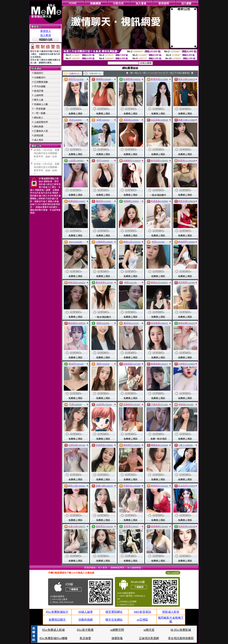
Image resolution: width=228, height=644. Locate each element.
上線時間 (39, 95)
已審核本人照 (41, 131)
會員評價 (39, 91)
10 (164, 73)
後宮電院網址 (114, 612)
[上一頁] (142, 73)
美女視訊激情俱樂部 (181, 638)
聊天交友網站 (114, 620)
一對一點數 (40, 113)
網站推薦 (39, 127)
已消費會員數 (41, 82)
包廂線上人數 (41, 104)
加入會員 (46, 35)
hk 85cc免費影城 (181, 630)
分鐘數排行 (40, 77)
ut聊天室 (149, 630)
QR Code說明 (173, 573)
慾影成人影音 (171, 612)
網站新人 (39, 118)
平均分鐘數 (40, 86)
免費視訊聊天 (57, 620)
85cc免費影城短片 (57, 612)
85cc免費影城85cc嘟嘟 (53, 638)
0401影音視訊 (142, 612)
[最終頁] (186, 73)
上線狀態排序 (41, 122)
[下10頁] (177, 73)
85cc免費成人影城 (53, 630)
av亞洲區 (142, 620)
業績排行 (39, 73)
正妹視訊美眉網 (149, 638)
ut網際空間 (117, 630)
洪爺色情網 (85, 620)
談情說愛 (39, 135)
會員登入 (46, 31)
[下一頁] (169, 73)
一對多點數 (40, 109)
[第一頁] (134, 73)
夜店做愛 (85, 638)
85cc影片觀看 (85, 630)
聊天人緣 (39, 100)
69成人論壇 (85, 612)
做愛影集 (117, 638)
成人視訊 (39, 140)
